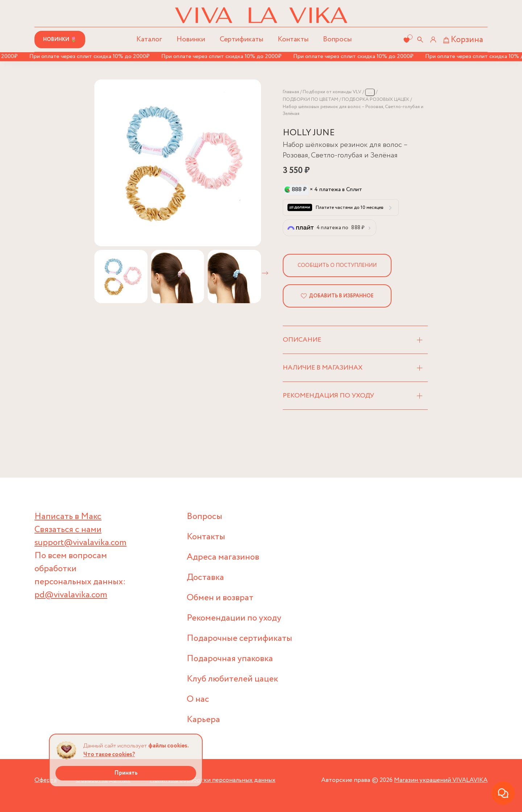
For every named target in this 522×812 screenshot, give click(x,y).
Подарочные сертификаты (239, 638)
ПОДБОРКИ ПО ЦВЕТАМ (310, 100)
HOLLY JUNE (309, 133)
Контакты (293, 39)
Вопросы (337, 39)
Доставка (205, 578)
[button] (265, 273)
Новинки (191, 39)
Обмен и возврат (220, 598)
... (370, 92)
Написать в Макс (68, 517)
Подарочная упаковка (230, 659)
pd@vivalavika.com (71, 595)
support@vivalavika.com (80, 543)
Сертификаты (241, 39)
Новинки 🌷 (60, 40)
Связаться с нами (68, 530)
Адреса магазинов (223, 557)
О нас (198, 699)
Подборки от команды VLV (332, 92)
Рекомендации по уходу (234, 618)
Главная (291, 92)
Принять (126, 773)
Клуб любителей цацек (232, 679)
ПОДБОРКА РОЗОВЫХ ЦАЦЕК (376, 100)
